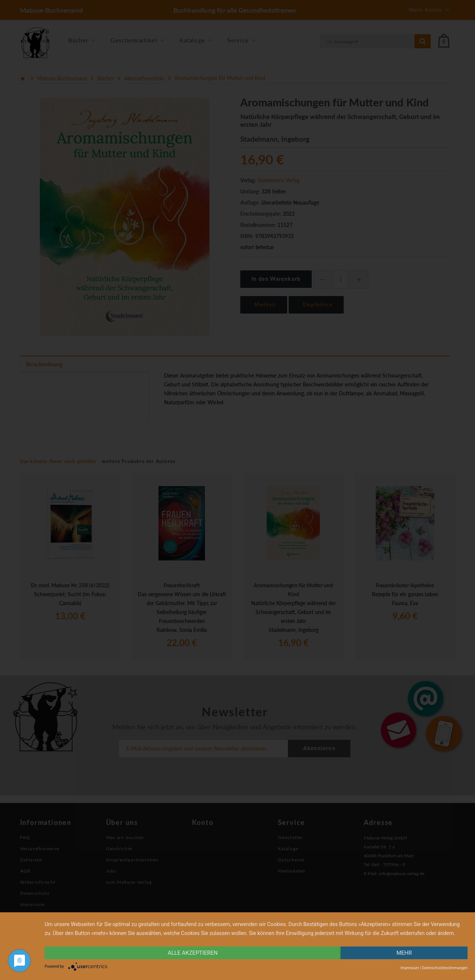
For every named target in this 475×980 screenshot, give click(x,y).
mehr (404, 953)
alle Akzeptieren (193, 953)
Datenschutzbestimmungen (445, 968)
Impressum (410, 968)
